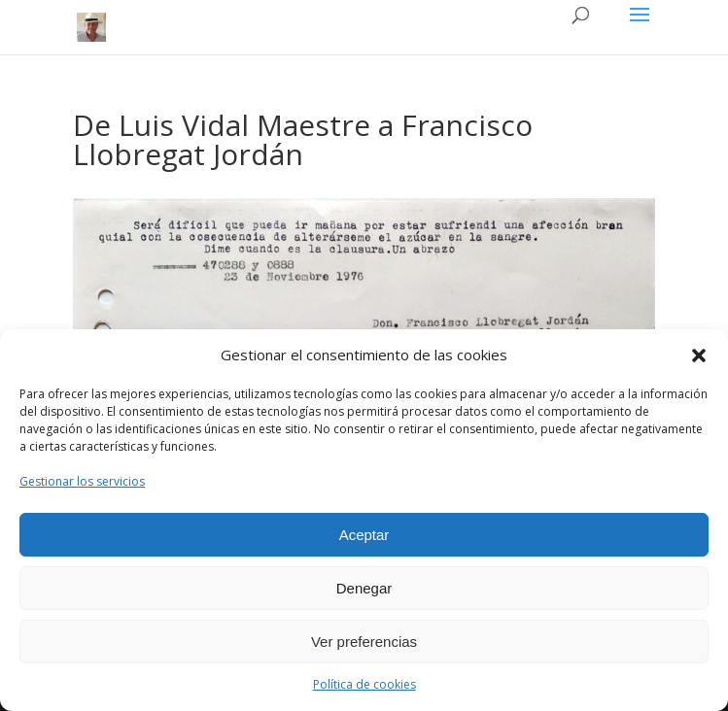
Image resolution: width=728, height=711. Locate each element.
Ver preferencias (364, 642)
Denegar (364, 588)
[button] (699, 355)
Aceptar (364, 535)
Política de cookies (364, 684)
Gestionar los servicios (82, 481)
